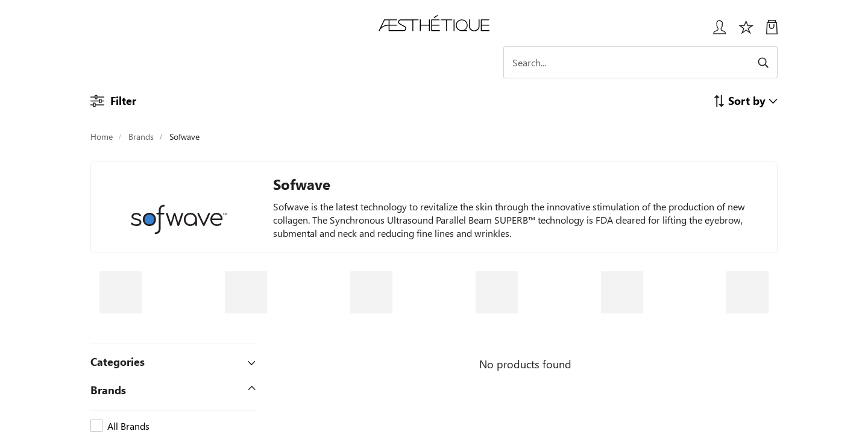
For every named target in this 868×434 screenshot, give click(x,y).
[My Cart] (772, 32)
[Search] (672, 62)
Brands (141, 137)
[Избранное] (746, 32)
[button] (745, 100)
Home (102, 137)
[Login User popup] (715, 32)
